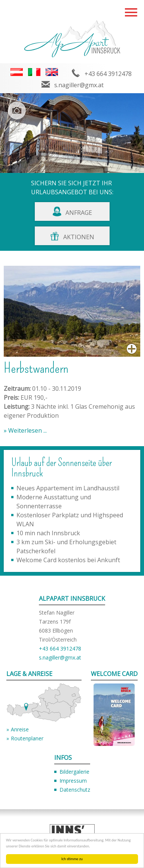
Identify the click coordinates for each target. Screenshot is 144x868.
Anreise (20, 729)
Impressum (73, 781)
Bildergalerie (74, 772)
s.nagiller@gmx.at (79, 85)
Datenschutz (75, 790)
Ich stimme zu (72, 859)
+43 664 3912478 (108, 74)
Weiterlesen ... (27, 430)
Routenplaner (27, 738)
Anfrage (79, 213)
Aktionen (79, 237)
